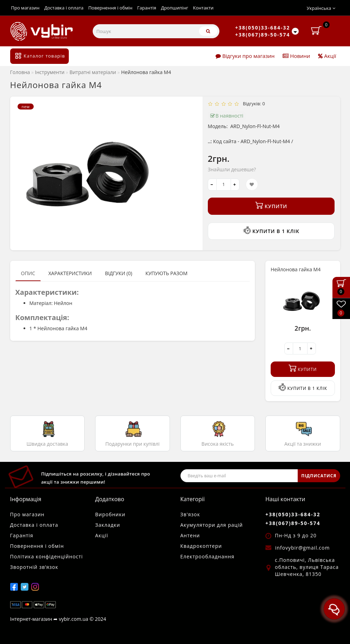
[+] (235, 185)
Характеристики (70, 273)
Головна (20, 72)
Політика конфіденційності (47, 556)
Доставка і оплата (64, 8)
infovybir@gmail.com (303, 548)
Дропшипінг (174, 8)
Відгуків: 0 (253, 104)
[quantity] (224, 185)
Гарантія (147, 8)
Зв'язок (190, 514)
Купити (271, 205)
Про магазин (25, 8)
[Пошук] (208, 31)
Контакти (203, 8)
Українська (321, 8)
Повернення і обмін (110, 8)
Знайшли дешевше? (232, 169)
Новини (296, 56)
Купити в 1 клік (271, 230)
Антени (190, 535)
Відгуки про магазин (245, 56)
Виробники (110, 514)
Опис (28, 273)
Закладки (108, 525)
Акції (327, 56)
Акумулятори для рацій (212, 525)
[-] (212, 185)
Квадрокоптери (201, 546)
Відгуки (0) (119, 273)
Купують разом (166, 273)
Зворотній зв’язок (34, 567)
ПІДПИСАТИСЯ (319, 476)
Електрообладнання (207, 556)
